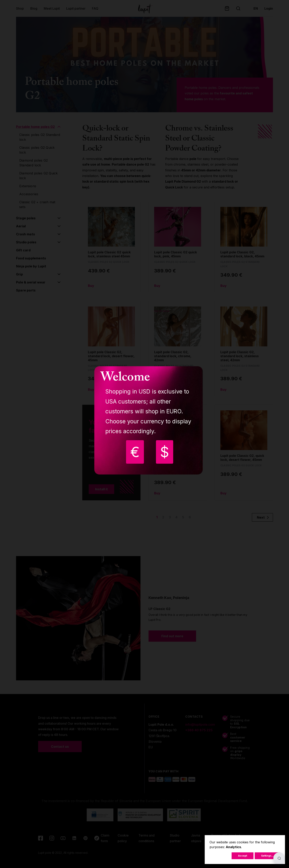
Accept (243, 856)
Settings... (267, 856)
